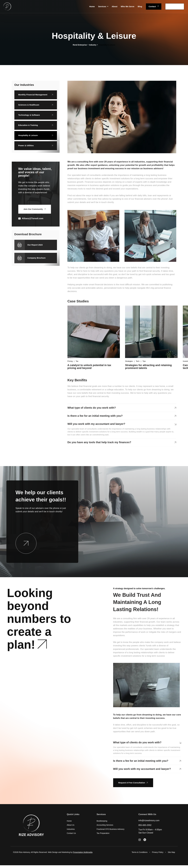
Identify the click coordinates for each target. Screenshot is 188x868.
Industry (93, 45)
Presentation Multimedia (83, 852)
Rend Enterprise (80, 45)
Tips (144, 361)
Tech (138, 361)
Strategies (129, 361)
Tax (77, 361)
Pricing (70, 361)
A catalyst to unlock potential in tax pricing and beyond (89, 367)
